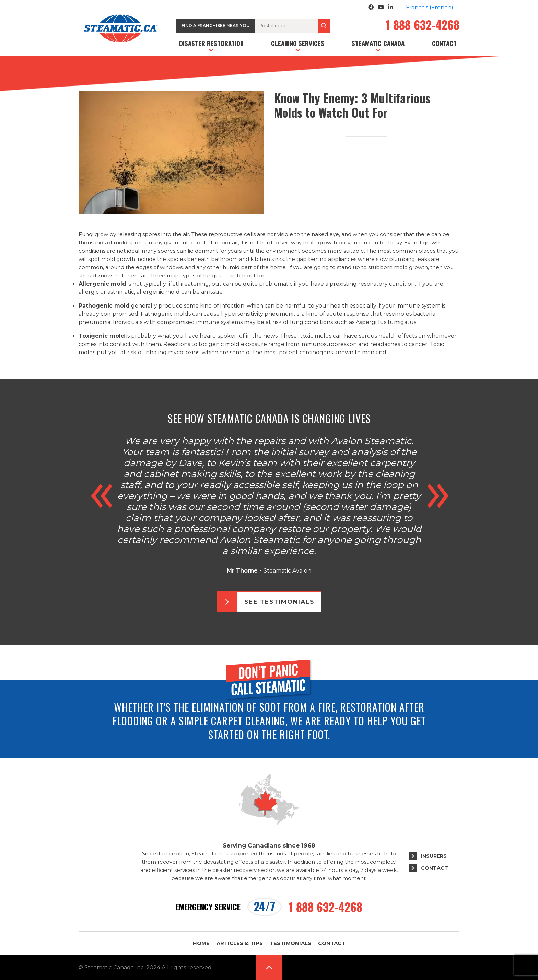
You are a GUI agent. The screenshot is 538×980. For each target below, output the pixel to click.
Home (201, 943)
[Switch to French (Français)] (430, 8)
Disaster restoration (211, 43)
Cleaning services (298, 43)
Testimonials (290, 943)
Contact (444, 43)
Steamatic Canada (378, 43)
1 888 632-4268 (423, 26)
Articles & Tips (240, 943)
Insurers (434, 856)
